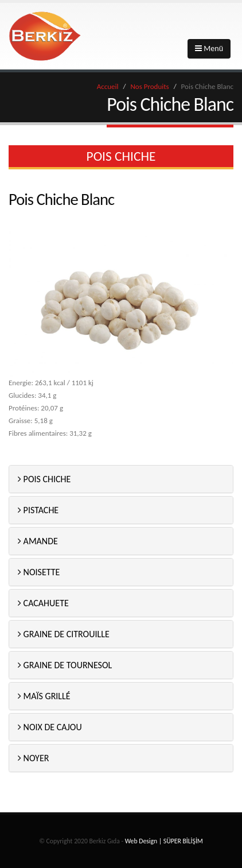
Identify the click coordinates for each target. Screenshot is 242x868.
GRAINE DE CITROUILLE (64, 634)
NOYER (33, 758)
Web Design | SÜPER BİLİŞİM (164, 841)
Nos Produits (149, 86)
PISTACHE (38, 510)
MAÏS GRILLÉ (44, 696)
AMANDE (38, 541)
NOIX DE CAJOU (50, 727)
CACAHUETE (43, 603)
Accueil (108, 86)
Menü (209, 49)
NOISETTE (39, 572)
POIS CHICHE (44, 479)
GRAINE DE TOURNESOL (65, 665)
